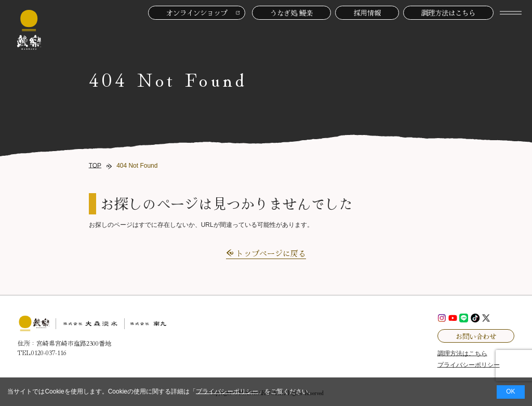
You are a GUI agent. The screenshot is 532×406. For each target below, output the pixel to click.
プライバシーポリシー (227, 391)
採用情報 (367, 12)
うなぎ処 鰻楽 (291, 12)
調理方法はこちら (448, 12)
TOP (95, 166)
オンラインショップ (197, 12)
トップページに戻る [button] (271, 253)
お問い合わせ (476, 336)
